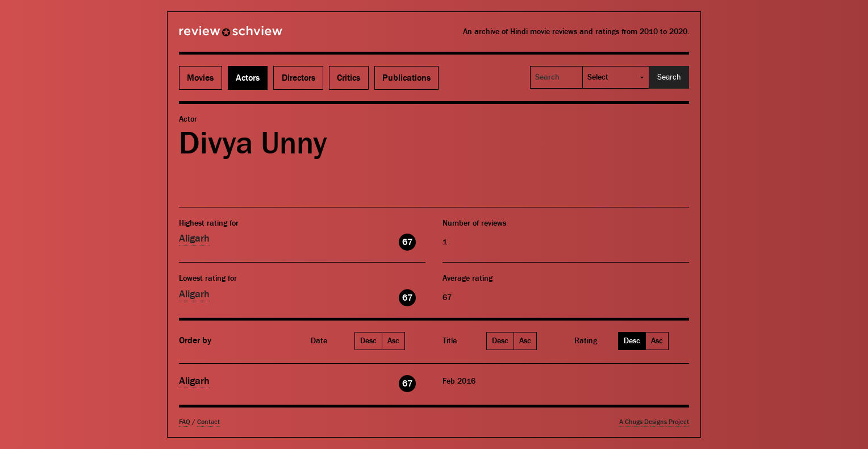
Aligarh (194, 238)
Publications (406, 78)
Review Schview (211, 36)
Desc (368, 341)
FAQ (185, 422)
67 (407, 242)
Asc (393, 341)
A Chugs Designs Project (654, 422)
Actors (248, 78)
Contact (208, 422)
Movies (200, 78)
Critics (349, 78)
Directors (299, 78)
